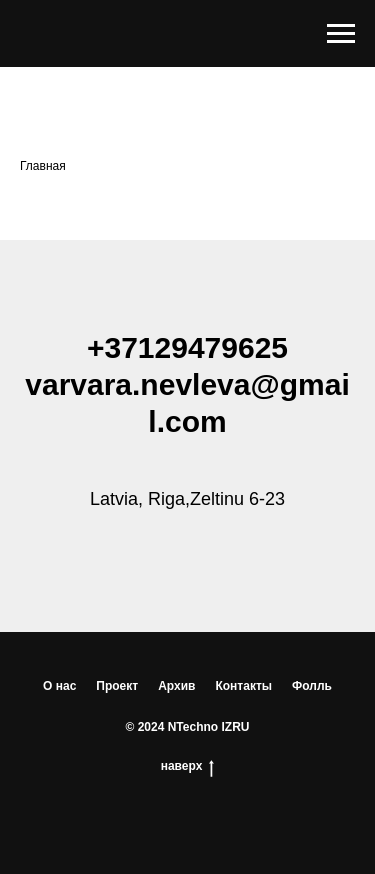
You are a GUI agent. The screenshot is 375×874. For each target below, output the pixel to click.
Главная (43, 166)
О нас (59, 686)
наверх (188, 766)
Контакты (243, 686)
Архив (176, 686)
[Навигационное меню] (341, 34)
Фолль (312, 686)
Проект (117, 686)
